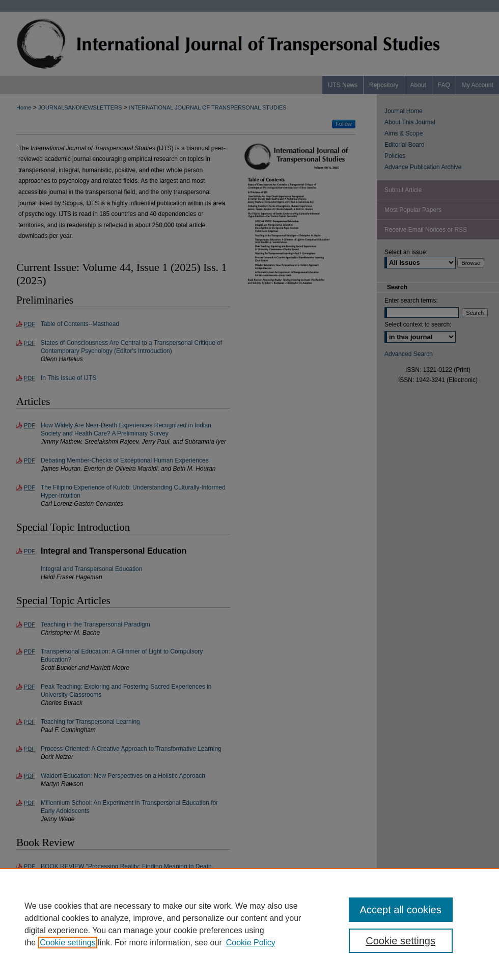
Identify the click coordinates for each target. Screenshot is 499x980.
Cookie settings (67, 943)
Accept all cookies (401, 910)
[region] (249, 924)
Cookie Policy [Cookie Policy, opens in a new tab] (251, 943)
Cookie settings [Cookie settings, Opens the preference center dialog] (400, 941)
